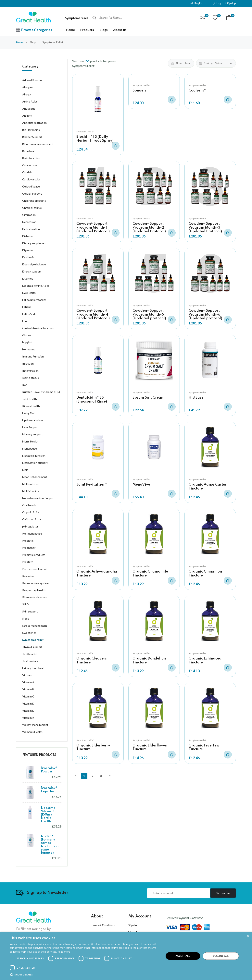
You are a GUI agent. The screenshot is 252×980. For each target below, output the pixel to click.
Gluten (27, 335)
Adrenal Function (33, 80)
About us (120, 30)
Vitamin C (28, 696)
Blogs (104, 30)
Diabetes (28, 236)
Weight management (35, 725)
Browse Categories (34, 30)
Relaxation (29, 576)
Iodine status (31, 378)
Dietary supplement (34, 243)
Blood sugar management (38, 144)
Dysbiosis (28, 257)
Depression (29, 222)
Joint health (30, 399)
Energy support (32, 271)
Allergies (28, 87)
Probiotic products (34, 555)
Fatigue (27, 307)
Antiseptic (29, 109)
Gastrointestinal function (38, 328)
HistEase (196, 398)
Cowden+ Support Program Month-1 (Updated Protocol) (93, 227)
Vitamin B (28, 689)
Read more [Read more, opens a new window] (64, 952)
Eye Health (29, 293)
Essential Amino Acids (36, 286)
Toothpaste (30, 654)
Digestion (28, 250)
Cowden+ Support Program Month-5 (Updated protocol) (149, 314)
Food (25, 321)
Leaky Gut (29, 413)
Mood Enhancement (35, 477)
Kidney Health (31, 406)
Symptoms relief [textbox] (76, 18)
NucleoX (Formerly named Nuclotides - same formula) (50, 845)
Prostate (28, 562)
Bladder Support (32, 137)
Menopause (30, 448)
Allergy (27, 94)
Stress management (35, 626)
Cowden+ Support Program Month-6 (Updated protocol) (205, 314)
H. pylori (27, 342)
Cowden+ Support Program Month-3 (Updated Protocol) (205, 227)
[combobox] (79, 18)
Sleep (26, 618)
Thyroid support (32, 647)
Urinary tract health (34, 668)
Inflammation (30, 371)
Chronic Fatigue (32, 208)
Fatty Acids (29, 314)
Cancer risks (30, 165)
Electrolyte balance (34, 264)
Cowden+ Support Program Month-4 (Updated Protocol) (93, 314)
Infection (28, 363)
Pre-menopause (32, 533)
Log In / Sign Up (226, 3)
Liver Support (31, 427)
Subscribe (223, 893)
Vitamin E (28, 711)
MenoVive (141, 485)
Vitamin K (28, 718)
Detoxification (31, 229)
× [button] (248, 936)
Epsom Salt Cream (148, 398)
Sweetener (29, 633)
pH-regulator (30, 526)
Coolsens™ (197, 91)
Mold (25, 470)
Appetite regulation (34, 123)
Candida (27, 172)
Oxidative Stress (33, 519)
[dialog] (126, 956)
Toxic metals (30, 661)
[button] (85, 975)
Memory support (32, 434)
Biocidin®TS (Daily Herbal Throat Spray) (95, 139)
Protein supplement (35, 569)
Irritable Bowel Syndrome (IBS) (41, 392)
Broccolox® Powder (49, 770)
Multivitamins (31, 491)
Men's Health (30, 441)
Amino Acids (30, 101)
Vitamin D (28, 703)
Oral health (29, 505)
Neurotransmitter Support (38, 498)
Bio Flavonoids (31, 130)
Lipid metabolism (32, 420)
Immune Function (33, 356)
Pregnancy (29, 548)
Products (87, 30)
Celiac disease (31, 186)
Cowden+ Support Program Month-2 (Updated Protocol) (149, 227)
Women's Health (32, 732)
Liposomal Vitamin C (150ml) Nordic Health (49, 815)
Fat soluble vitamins (34, 300)
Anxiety (27, 116)
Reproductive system (35, 583)
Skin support (30, 611)
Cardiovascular (31, 179)
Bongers (139, 91)
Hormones (29, 349)
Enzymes (28, 278)
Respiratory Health (34, 590)
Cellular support (32, 194)
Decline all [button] (221, 956)
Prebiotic (28, 541)
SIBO (26, 604)
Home (70, 30)
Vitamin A (28, 682)
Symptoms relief (85, 132)
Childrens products (34, 201)
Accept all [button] (183, 956)
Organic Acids (31, 512)
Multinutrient (31, 484)
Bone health (30, 151)
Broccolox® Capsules (49, 790)
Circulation (29, 215)
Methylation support (35, 463)
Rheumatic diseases (35, 597)
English (198, 3)
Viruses (27, 675)
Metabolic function (34, 456)
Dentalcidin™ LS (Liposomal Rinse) (92, 399)
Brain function (31, 158)
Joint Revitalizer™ (92, 485)
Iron (25, 385)
